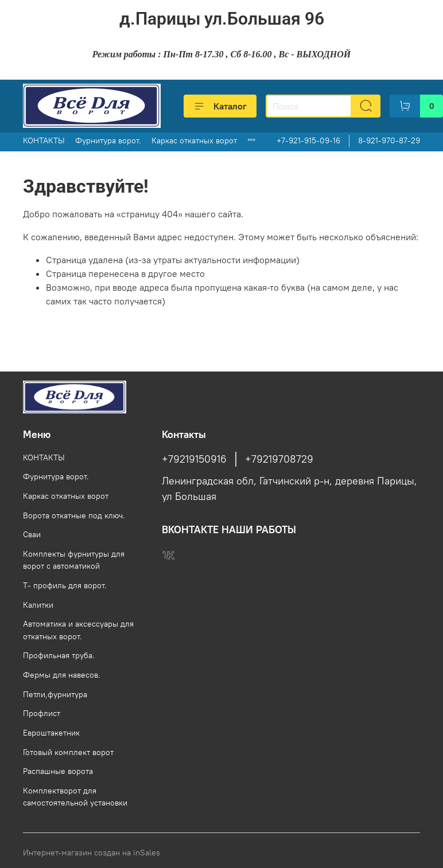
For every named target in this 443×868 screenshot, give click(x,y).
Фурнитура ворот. (108, 140)
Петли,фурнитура (55, 694)
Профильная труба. (59, 655)
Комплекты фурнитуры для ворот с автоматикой (74, 560)
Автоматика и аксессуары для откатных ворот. (78, 630)
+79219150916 (194, 459)
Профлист (42, 713)
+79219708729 (279, 459)
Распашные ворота (58, 771)
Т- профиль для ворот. (65, 585)
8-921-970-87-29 (389, 140)
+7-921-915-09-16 (308, 140)
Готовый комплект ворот (68, 752)
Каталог (220, 106)
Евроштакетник (51, 733)
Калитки (38, 605)
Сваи (32, 534)
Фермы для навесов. (62, 675)
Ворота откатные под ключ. (74, 515)
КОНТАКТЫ (44, 140)
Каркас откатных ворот (194, 140)
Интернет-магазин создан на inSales (92, 853)
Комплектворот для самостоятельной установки (75, 797)
